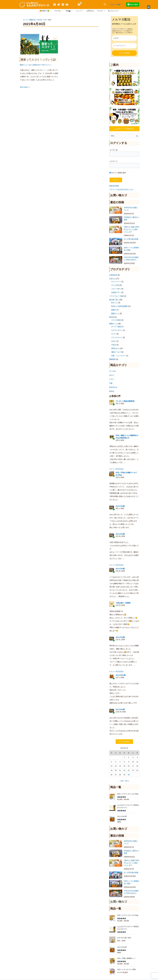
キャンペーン (116, 281)
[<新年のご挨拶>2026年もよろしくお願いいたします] (116, 229)
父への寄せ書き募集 (131, 239)
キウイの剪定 (116, 320)
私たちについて (113, 11)
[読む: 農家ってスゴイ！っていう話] (39, 44)
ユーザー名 (114, 150)
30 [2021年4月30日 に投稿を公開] (129, 774)
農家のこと (24, 65)
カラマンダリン (117, 330)
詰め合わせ (113, 387)
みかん (112, 375)
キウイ (114, 334)
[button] (105, 5)
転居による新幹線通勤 (119, 306)
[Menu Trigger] (149, 7)
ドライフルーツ (117, 337)
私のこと (114, 302)
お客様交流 (113, 275)
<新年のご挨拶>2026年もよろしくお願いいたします (131, 229)
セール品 (112, 371)
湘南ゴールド (116, 352)
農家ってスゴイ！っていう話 (38, 60)
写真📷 (69, 11)
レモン (112, 379)
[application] (121, 5)
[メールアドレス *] (124, 45)
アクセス (101, 11)
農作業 (112, 317)
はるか (114, 341)
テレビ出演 (115, 285)
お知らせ (112, 278)
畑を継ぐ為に (114, 299)
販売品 (112, 391)
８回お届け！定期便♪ (123, 603)
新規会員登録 (114, 186)
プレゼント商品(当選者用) (125, 401)
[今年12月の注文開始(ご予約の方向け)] (116, 260)
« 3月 (122, 781)
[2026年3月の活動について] (116, 210)
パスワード (114, 161)
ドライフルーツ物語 (116, 296)
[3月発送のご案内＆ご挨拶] (116, 220)
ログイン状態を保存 (118, 172)
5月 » (127, 781)
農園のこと (113, 323)
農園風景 (112, 359)
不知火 (114, 344)
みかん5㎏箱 (120, 506)
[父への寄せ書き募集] (116, 241)
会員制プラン (116, 292)
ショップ (79, 11)
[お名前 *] (124, 38)
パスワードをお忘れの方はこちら (121, 189)
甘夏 (111, 383)
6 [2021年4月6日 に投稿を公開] (116, 761)
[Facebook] (55, 5)
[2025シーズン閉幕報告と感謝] (116, 250)
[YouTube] (67, 5)
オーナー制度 (116, 326)
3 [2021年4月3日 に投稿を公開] (133, 757)
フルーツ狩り (116, 288)
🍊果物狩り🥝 (45, 11)
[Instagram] (63, 5)
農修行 (114, 310)
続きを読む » (25, 87)
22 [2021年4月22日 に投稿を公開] (124, 770)
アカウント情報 (116, 5)
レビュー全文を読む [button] (116, 469)
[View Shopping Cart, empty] (79, 4)
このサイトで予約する (124, 128)
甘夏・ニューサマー (118, 355)
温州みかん (115, 348)
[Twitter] (59, 5)
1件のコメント (47, 65)
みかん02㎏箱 (121, 675)
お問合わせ (90, 11)
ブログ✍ (58, 11)
